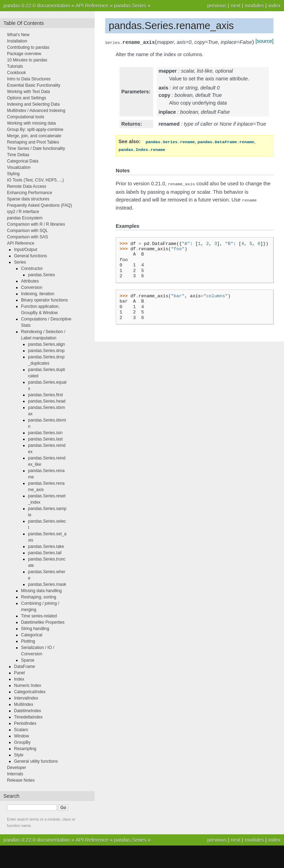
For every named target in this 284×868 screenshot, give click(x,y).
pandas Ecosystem (25, 218)
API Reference (92, 6)
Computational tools (26, 117)
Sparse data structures (28, 199)
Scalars (21, 730)
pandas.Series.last (45, 439)
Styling (13, 174)
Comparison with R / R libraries (36, 224)
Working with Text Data (28, 92)
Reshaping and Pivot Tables (33, 142)
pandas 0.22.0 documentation (37, 6)
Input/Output (26, 250)
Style (19, 755)
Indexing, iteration (38, 294)
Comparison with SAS (28, 237)
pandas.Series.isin (45, 433)
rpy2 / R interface (23, 212)
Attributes (30, 281)
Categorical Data (23, 161)
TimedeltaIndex (28, 717)
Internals (15, 774)
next (235, 6)
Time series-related (39, 616)
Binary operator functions (44, 300)
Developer (17, 768)
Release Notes (21, 780)
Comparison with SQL (28, 231)
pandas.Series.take (46, 546)
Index (19, 679)
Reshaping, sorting (39, 597)
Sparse (28, 660)
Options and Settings (26, 98)
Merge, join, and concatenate (34, 136)
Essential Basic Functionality (34, 85)
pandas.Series (130, 6)
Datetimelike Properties (43, 622)
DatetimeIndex (28, 711)
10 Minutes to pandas (27, 60)
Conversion (32, 287)
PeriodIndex (25, 723)
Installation (17, 41)
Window (22, 736)
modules (254, 6)
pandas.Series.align (46, 344)
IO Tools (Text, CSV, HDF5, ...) (35, 180)
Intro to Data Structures (29, 79)
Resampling (25, 749)
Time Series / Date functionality (36, 148)
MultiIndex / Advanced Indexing (36, 111)
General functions (31, 256)
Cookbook (16, 73)
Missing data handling (41, 591)
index (275, 6)
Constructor (32, 269)
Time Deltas (18, 155)
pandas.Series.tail (45, 553)
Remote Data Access (27, 186)
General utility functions (36, 761)
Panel (19, 673)
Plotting (28, 641)
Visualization (19, 167)
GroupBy (22, 742)
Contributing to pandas (28, 47)
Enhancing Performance (30, 193)
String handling (35, 629)
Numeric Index (28, 685)
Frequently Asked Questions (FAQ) (39, 205)
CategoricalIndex (30, 692)
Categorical (32, 635)
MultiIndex (24, 704)
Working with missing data (31, 123)
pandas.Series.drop (46, 351)
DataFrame (25, 667)
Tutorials (15, 66)
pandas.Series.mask (47, 584)
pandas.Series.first (45, 395)
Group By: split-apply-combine (35, 130)
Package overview (24, 54)
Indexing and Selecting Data (33, 104)
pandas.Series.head (47, 401)
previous (217, 6)
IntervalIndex (26, 698)
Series (20, 262)
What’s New (18, 35)
